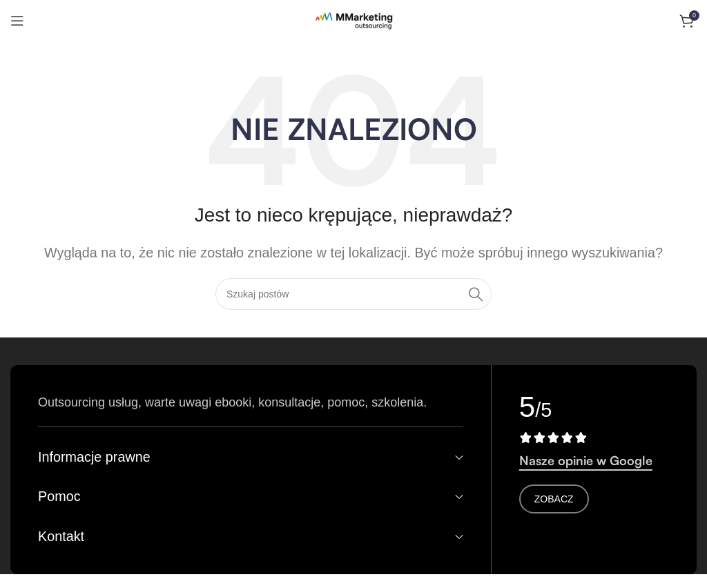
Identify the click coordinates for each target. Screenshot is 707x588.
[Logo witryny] (354, 20)
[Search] (353, 294)
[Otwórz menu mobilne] (17, 21)
